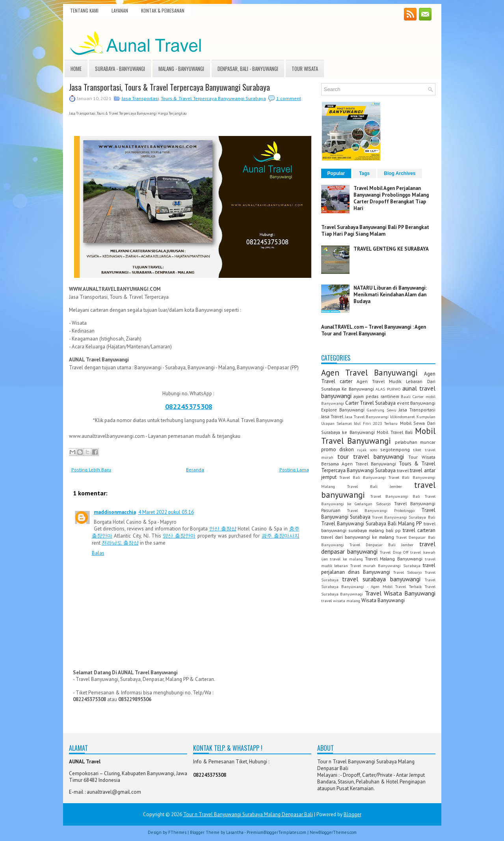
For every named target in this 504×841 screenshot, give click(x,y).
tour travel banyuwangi (371, 456)
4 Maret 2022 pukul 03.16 (166, 512)
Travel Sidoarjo (407, 572)
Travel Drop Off (394, 552)
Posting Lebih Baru (91, 470)
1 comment (289, 98)
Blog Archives (400, 173)
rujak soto (367, 450)
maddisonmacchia (115, 512)
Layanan (120, 10)
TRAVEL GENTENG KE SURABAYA (391, 249)
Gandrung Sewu (382, 410)
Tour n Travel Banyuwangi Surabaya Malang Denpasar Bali (248, 814)
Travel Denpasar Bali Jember (382, 545)
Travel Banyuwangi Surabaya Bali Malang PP (372, 524)
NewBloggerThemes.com (333, 832)
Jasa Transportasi (140, 98)
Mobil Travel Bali (395, 432)
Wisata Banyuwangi (383, 600)
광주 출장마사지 (281, 536)
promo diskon (338, 449)
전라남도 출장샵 (120, 543)
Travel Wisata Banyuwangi (400, 593)
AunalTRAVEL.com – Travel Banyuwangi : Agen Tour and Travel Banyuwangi (374, 330)
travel (403, 470)
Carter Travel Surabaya (370, 403)
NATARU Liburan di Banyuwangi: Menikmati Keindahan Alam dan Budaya (390, 295)
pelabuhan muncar (415, 442)
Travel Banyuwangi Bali (395, 496)
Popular (336, 173)
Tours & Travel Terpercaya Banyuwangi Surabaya (213, 98)
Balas (98, 553)
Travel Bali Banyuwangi (363, 477)
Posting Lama (294, 470)
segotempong (395, 449)
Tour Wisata (305, 69)
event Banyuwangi (416, 403)
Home (76, 69)
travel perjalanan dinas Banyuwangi (378, 569)
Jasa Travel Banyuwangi (367, 417)
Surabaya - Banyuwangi (120, 69)
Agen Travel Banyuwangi (369, 373)
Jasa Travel (332, 416)
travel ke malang (346, 559)
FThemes (177, 832)
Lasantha (235, 832)
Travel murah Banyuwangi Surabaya (385, 566)
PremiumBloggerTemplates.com (276, 832)
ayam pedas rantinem (376, 396)
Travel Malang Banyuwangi (393, 559)
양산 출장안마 (179, 536)
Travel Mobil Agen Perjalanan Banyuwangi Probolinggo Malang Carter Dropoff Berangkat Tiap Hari (391, 198)
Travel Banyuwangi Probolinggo (381, 510)
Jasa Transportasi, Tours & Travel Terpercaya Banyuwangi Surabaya (169, 87)
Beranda (195, 470)
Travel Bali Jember (375, 486)
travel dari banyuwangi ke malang (358, 537)
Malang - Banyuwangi (181, 69)
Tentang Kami (84, 10)
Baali (406, 396)
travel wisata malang (341, 601)
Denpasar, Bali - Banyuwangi (248, 69)
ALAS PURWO (388, 389)
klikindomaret (403, 417)
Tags (364, 173)
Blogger (352, 814)
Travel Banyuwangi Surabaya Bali (404, 517)
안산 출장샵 (223, 529)
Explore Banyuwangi (343, 410)
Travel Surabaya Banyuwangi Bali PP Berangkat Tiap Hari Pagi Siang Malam (375, 231)
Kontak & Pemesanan (163, 10)
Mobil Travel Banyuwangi (378, 436)
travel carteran (419, 530)
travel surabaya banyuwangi (381, 579)
